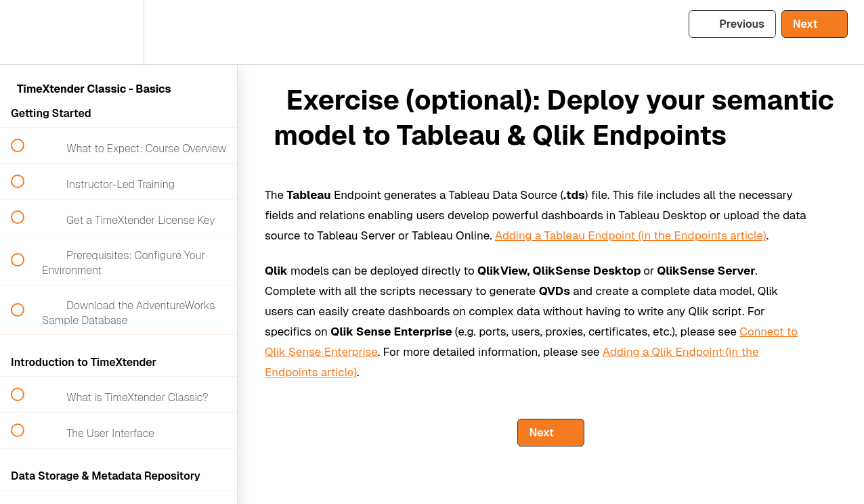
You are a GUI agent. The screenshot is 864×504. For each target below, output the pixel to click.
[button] (25, 32)
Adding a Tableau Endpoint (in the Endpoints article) (631, 235)
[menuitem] (118, 32)
